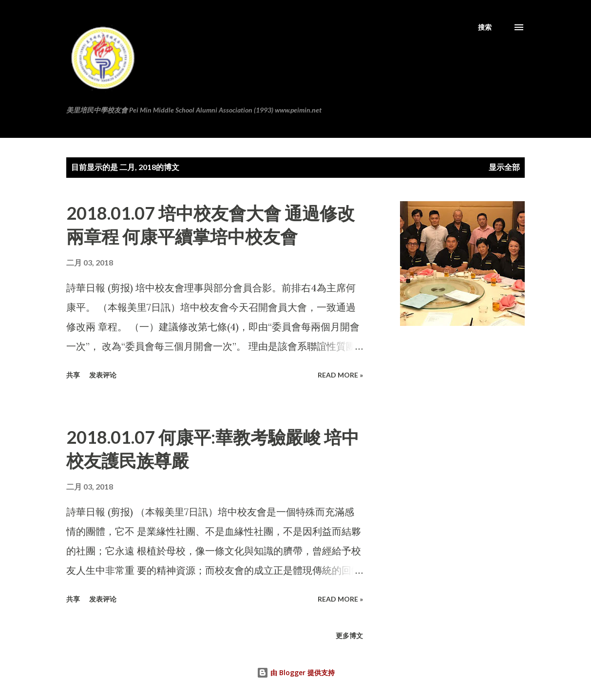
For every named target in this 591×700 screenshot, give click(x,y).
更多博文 (349, 635)
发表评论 (103, 375)
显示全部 (504, 167)
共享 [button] (73, 375)
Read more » (340, 375)
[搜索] (485, 27)
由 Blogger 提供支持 (296, 672)
